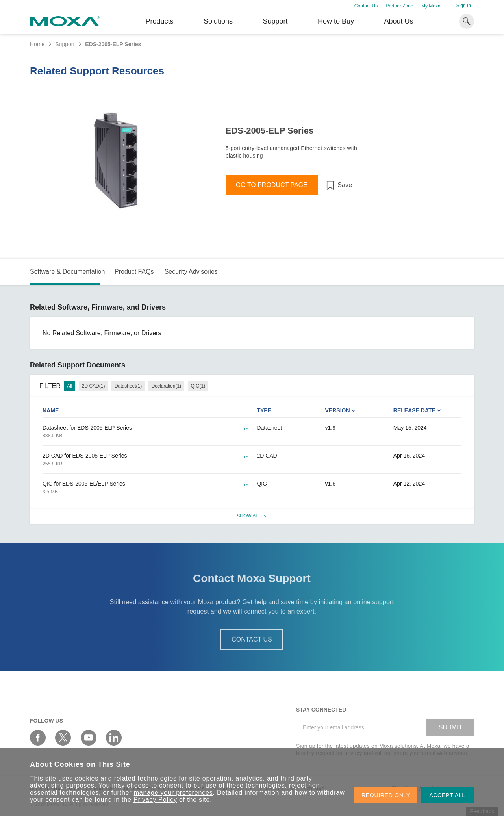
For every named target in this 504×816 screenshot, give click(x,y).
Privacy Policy (155, 800)
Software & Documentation (67, 272)
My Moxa (431, 6)
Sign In (464, 6)
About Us (398, 21)
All (69, 386)
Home (37, 44)
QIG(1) (198, 386)
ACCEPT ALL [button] (447, 795)
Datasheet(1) (128, 386)
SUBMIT (450, 727)
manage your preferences (173, 793)
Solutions (218, 21)
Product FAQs (134, 272)
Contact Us (366, 6)
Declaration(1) (166, 386)
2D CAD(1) (94, 386)
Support (275, 21)
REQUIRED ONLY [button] (386, 795)
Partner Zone (400, 6)
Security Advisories (191, 272)
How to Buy (336, 21)
